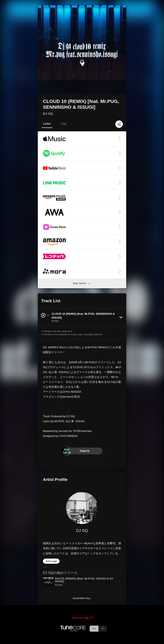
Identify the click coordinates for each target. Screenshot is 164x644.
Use (64, 124)
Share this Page (82, 618)
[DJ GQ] (82, 508)
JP (103, 629)
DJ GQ (48, 113)
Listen (47, 124)
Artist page (51, 561)
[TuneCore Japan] (73, 630)
